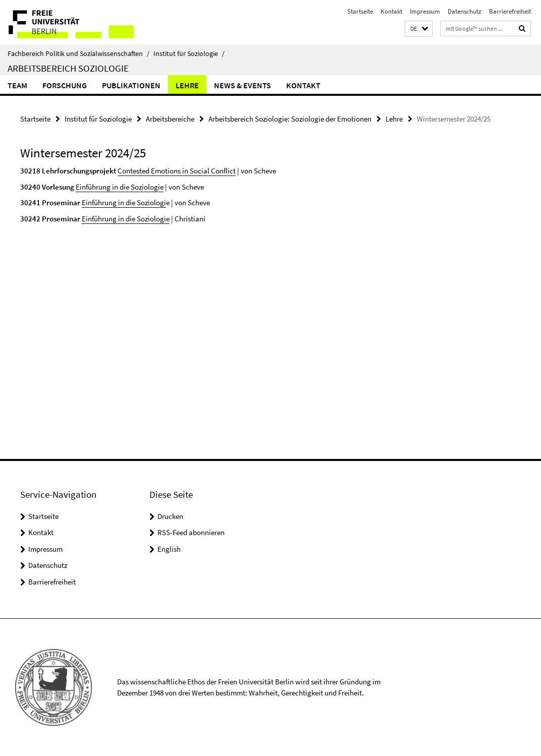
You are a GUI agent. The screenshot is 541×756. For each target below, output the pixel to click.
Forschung (65, 85)
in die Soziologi (142, 202)
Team (17, 85)
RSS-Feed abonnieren (191, 532)
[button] (419, 29)
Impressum (425, 11)
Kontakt (391, 11)
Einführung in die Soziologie (120, 187)
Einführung (100, 202)
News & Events (242, 85)
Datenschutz (465, 11)
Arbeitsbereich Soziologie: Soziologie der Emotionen (290, 119)
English (169, 549)
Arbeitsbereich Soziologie (68, 68)
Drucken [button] (170, 516)
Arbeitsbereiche (170, 119)
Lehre (187, 85)
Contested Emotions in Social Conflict (177, 171)
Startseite (360, 11)
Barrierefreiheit (510, 11)
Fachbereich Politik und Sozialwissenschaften (78, 53)
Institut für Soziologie (189, 53)
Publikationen (131, 85)
